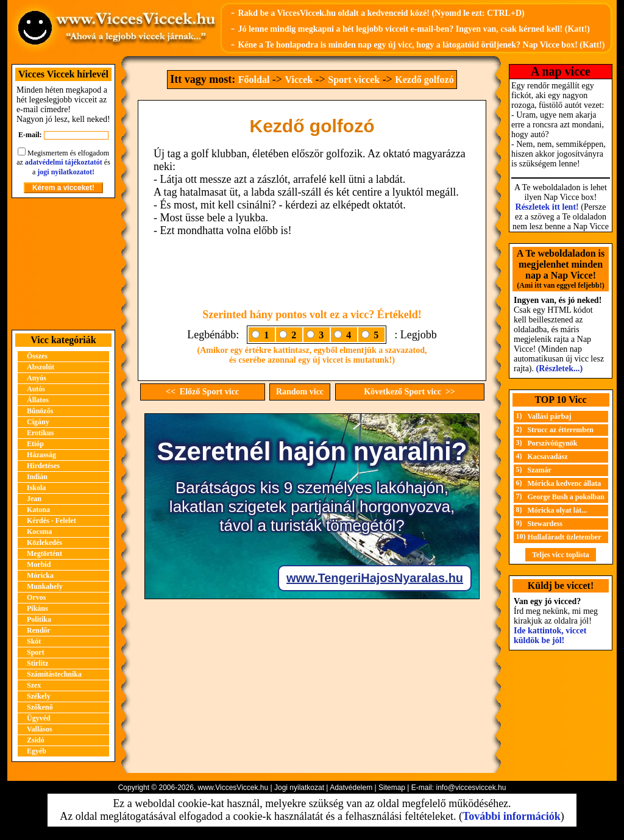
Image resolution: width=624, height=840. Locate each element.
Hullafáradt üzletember (565, 537)
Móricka (40, 575)
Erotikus (40, 433)
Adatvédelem (351, 788)
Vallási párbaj (550, 416)
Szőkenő (40, 707)
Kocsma (39, 532)
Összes (37, 356)
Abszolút (41, 367)
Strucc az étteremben (561, 430)
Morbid (39, 564)
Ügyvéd (39, 718)
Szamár (540, 470)
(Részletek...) (560, 368)
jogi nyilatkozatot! (66, 172)
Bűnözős (40, 411)
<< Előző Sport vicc (202, 392)
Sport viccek (354, 80)
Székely (39, 696)
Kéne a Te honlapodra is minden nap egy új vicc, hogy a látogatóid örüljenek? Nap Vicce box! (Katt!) (421, 45)
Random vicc (300, 392)
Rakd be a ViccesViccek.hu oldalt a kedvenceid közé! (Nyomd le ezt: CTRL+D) (381, 13)
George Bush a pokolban (566, 497)
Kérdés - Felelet (51, 521)
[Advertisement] (63, 264)
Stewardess (545, 524)
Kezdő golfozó (424, 80)
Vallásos (40, 729)
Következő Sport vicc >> (409, 392)
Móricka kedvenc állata (565, 483)
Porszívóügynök (553, 443)
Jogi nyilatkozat (299, 788)
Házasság (41, 455)
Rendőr (39, 630)
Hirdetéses (43, 466)
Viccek (299, 80)
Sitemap (392, 788)
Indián (37, 477)
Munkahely (45, 586)
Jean (34, 499)
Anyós (37, 378)
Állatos (38, 400)
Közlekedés (44, 543)
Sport (36, 652)
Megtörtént (44, 553)
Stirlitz (37, 663)
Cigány (38, 422)
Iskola (36, 488)
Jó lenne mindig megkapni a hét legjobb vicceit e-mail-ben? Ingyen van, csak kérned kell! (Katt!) (414, 29)
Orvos (36, 597)
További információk (512, 816)
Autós (36, 389)
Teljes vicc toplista (561, 555)
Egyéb (37, 751)
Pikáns (37, 608)
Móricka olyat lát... (558, 510)
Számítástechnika (54, 674)
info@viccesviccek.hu (471, 788)
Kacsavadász (548, 457)
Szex (34, 685)
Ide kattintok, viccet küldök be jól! (550, 635)
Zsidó (36, 740)
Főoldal (254, 80)
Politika (39, 619)
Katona (38, 510)
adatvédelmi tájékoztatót (64, 162)
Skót (34, 641)
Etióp (35, 444)
